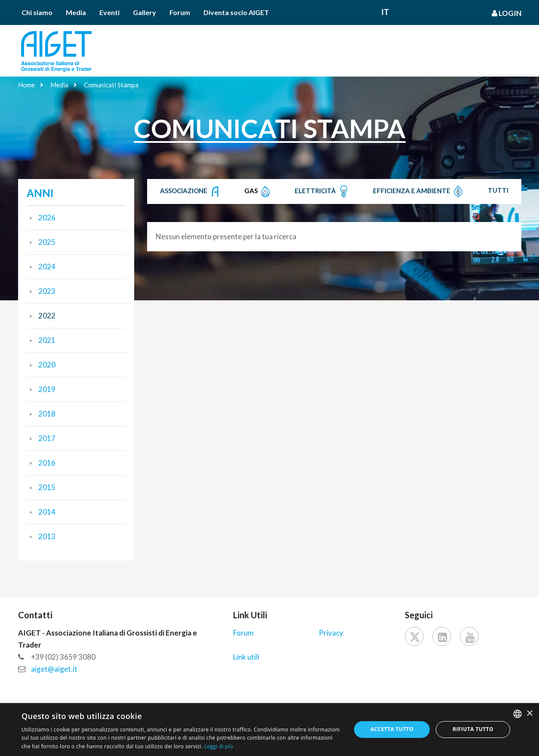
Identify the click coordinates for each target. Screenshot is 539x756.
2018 (47, 414)
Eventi (109, 12)
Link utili (246, 657)
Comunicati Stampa (111, 85)
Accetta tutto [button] (392, 729)
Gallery (145, 12)
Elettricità (322, 191)
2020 (47, 365)
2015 (47, 487)
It (385, 12)
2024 (47, 267)
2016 (47, 463)
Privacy (331, 633)
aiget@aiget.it (54, 669)
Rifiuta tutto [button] (473, 729)
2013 (47, 536)
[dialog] (269, 730)
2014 (47, 512)
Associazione (191, 191)
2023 (47, 291)
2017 (47, 438)
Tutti (498, 190)
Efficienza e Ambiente (419, 191)
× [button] (529, 714)
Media (76, 12)
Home (26, 85)
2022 (47, 316)
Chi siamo (37, 12)
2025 (47, 242)
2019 (47, 389)
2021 (47, 340)
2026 (47, 218)
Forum (180, 12)
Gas (258, 191)
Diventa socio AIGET (236, 12)
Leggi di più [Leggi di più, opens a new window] (219, 746)
